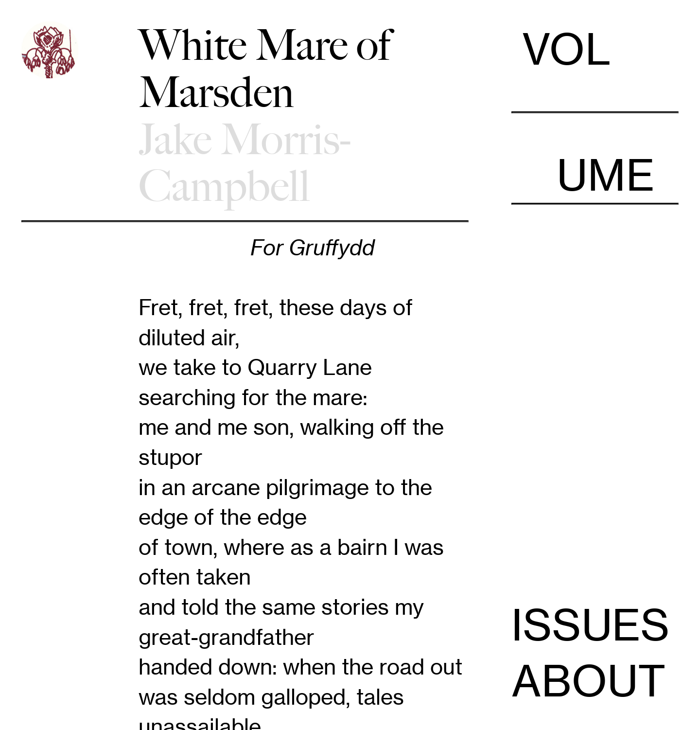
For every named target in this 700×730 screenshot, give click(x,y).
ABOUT (589, 681)
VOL (595, 66)
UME (595, 158)
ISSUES (591, 625)
